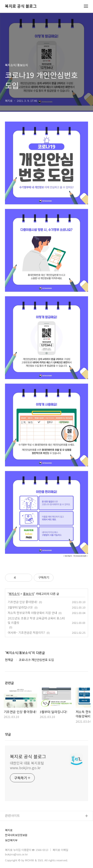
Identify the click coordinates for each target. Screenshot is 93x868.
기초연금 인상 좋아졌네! (23, 602)
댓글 (8, 734)
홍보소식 (29, 594)
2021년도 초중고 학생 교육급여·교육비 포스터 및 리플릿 (36, 620)
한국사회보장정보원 (16, 835)
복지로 (9, 830)
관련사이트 (12, 815)
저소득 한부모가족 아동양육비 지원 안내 (32, 613)
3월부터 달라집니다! (20, 607)
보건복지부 (11, 840)
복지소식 (14, 594)
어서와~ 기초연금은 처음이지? (26, 632)
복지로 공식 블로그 (21, 6)
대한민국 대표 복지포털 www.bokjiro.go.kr (27, 765)
